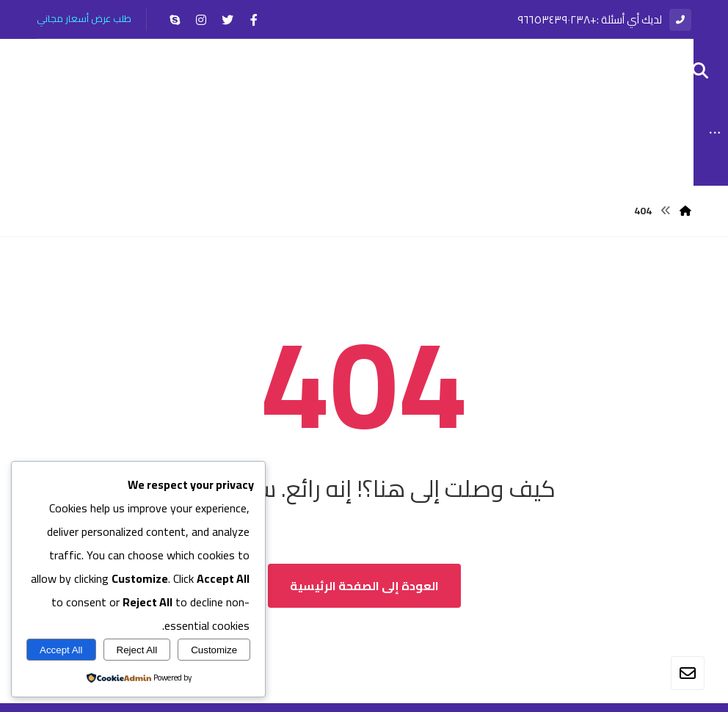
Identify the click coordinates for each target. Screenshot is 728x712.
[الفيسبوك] (254, 20)
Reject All (137, 650)
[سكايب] (175, 20)
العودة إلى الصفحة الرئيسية (364, 595)
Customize (214, 650)
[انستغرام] (201, 20)
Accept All (61, 650)
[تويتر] (227, 20)
